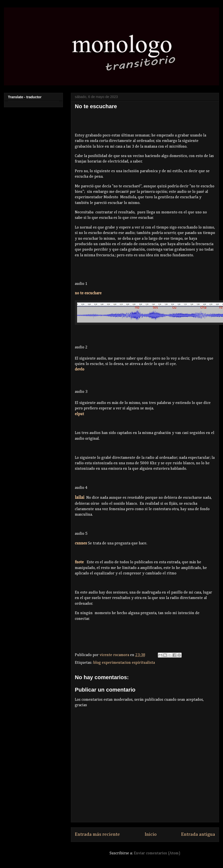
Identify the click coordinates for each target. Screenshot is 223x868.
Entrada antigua (198, 834)
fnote (79, 562)
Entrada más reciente (97, 834)
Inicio (151, 834)
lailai (80, 498)
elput (79, 414)
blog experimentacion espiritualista (124, 663)
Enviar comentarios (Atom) (157, 853)
